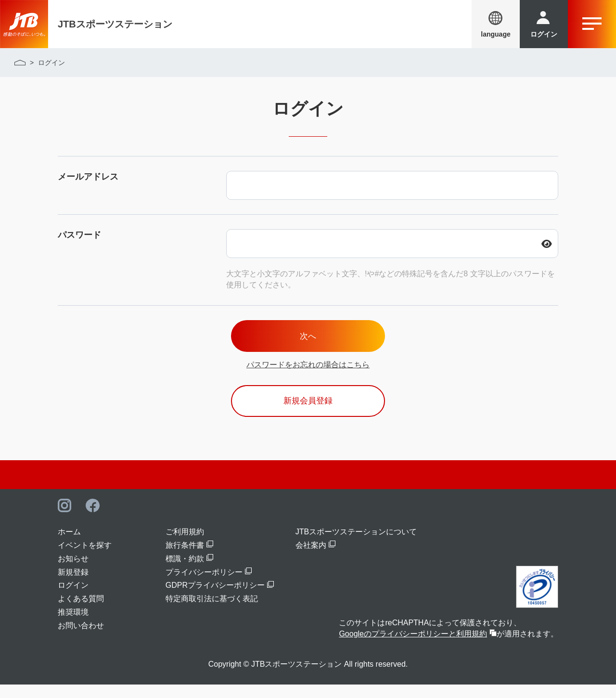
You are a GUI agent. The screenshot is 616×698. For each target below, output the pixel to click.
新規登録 (73, 586)
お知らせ (73, 572)
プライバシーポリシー (204, 586)
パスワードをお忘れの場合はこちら (308, 371)
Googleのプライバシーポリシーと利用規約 (413, 648)
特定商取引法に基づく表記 (212, 613)
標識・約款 (185, 572)
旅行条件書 (185, 559)
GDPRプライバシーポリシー (215, 599)
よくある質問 (81, 613)
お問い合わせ (81, 639)
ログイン (73, 599)
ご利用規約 (185, 545)
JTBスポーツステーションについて (356, 545)
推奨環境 (73, 626)
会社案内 (311, 559)
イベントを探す (85, 559)
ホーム (69, 545)
